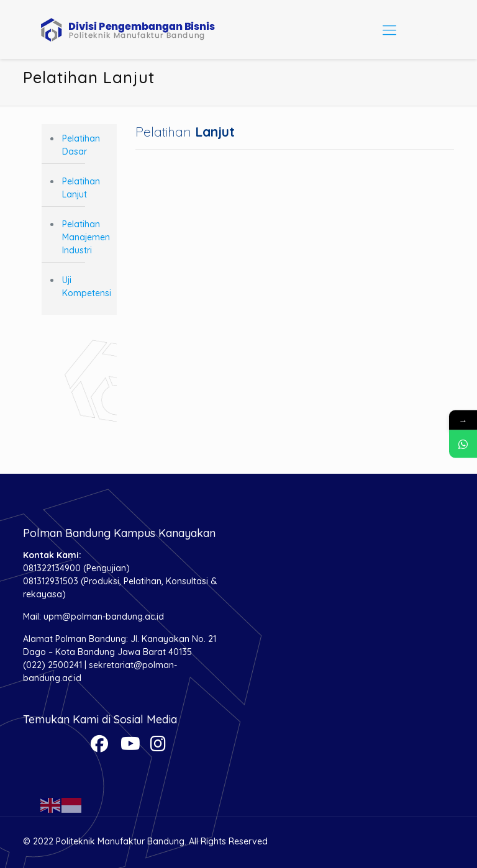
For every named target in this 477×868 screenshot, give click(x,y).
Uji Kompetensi (86, 287)
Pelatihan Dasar (81, 145)
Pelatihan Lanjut (81, 188)
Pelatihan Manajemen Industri (86, 237)
